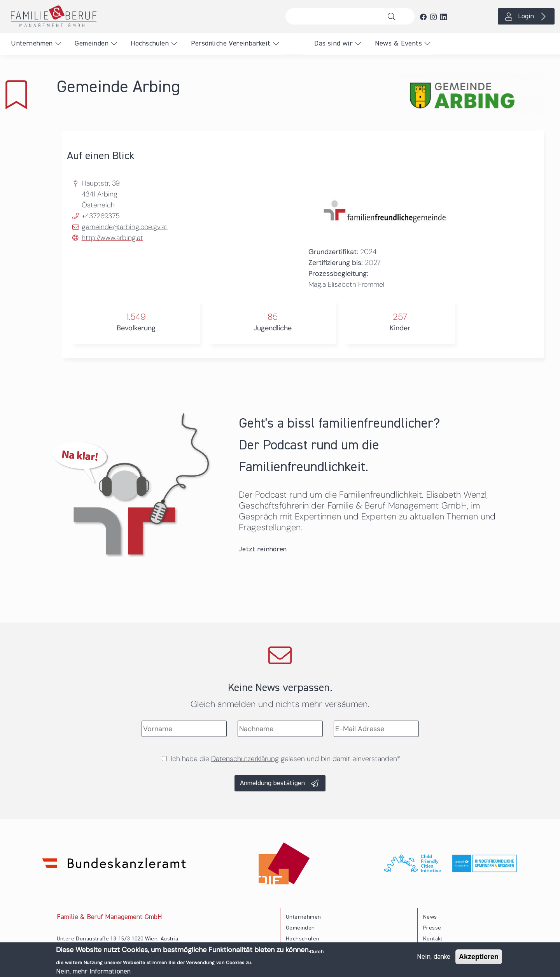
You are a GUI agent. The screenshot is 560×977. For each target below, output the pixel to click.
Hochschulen (150, 44)
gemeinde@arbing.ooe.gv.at (125, 227)
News (430, 917)
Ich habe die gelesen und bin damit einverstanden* (285, 759)
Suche (394, 16)
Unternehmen (32, 44)
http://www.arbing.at (112, 238)
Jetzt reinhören (263, 549)
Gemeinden (92, 44)
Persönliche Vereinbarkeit (231, 44)
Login (526, 16)
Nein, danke (434, 958)
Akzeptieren (479, 958)
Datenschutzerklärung (245, 759)
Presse (432, 928)
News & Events (398, 44)
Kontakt (433, 939)
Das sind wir (333, 44)
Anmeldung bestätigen (272, 783)
